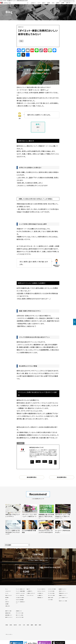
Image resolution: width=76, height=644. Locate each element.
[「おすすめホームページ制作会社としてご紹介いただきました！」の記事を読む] (63, 511)
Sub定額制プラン (30, 591)
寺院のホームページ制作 (63, 601)
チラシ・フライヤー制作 (20, 613)
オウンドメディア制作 (51, 595)
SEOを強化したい (40, 593)
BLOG (53, 3)
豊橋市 (36, 625)
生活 (21, 41)
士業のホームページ (62, 591)
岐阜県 (11, 625)
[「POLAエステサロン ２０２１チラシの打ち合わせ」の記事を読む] (46, 527)
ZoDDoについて (8, 591)
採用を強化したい (40, 598)
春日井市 (15, 625)
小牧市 (20, 625)
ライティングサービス (30, 595)
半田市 (28, 625)
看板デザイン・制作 (8, 611)
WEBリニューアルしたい (41, 591)
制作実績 (7, 598)
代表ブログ (7, 602)
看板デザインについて (9, 617)
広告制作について (19, 611)
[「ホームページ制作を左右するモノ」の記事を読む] (63, 527)
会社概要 (7, 604)
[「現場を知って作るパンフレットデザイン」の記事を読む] (13, 511)
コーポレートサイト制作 (52, 589)
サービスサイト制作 (51, 591)
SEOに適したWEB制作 (20, 598)
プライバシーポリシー (9, 634)
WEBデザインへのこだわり (20, 593)
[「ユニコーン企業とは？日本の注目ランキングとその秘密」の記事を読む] (13, 527)
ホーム (6, 589)
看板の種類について (9, 615)
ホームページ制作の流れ (20, 595)
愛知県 (7, 625)
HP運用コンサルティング (31, 593)
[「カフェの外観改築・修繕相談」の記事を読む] (30, 527)
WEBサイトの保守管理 (20, 600)
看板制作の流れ (8, 613)
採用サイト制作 (51, 598)
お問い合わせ (8, 606)
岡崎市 (40, 625)
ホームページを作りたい (41, 589)
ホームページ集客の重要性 (20, 591)
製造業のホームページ (63, 589)
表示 (38, 127)
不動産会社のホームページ (63, 593)
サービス (7, 593)
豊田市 (32, 625)
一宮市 (24, 625)
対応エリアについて (9, 595)
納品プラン (28, 589)
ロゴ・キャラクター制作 (20, 617)
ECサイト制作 (50, 600)
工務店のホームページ (63, 595)
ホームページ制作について (20, 589)
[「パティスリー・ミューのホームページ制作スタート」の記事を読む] (30, 511)
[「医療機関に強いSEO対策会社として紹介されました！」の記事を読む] (46, 511)
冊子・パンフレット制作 (20, 615)
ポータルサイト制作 (51, 593)
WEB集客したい (40, 595)
